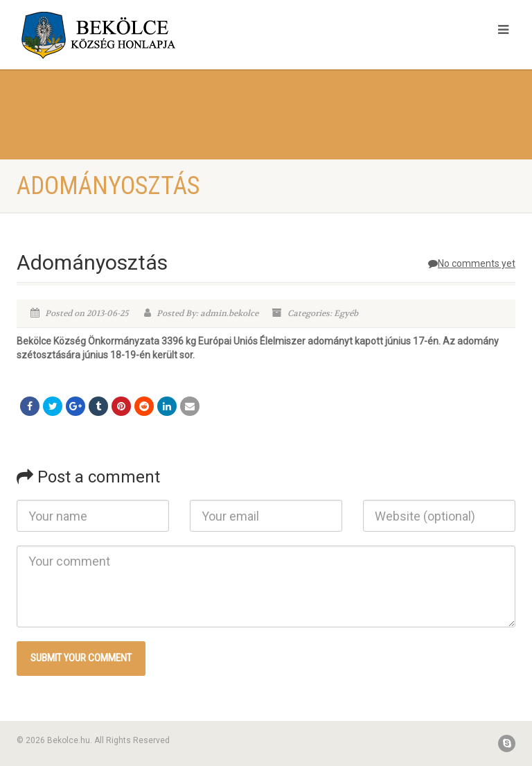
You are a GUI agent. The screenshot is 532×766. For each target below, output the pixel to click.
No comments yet (472, 263)
